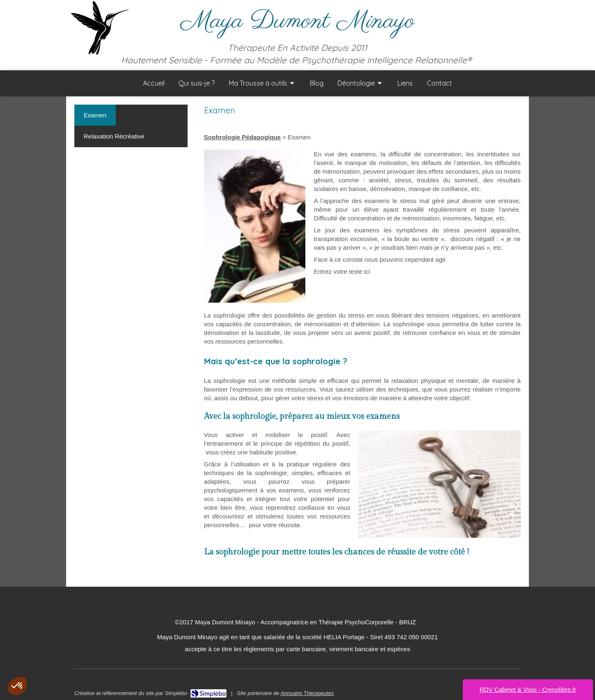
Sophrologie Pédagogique (243, 137)
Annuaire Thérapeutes (307, 693)
